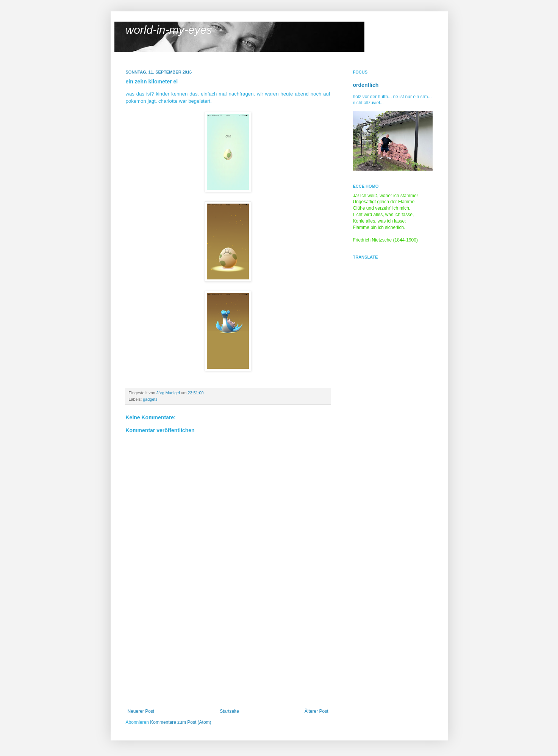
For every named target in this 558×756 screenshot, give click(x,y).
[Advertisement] (228, 652)
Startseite (229, 711)
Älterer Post (317, 711)
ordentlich (366, 85)
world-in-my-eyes (169, 30)
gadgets (150, 399)
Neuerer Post (141, 711)
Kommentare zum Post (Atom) (181, 722)
